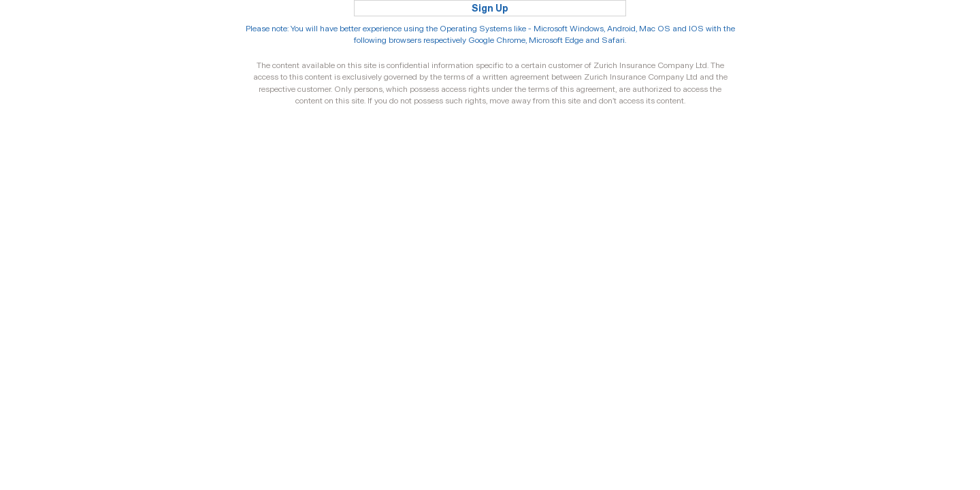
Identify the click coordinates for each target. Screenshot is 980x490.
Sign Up (490, 8)
